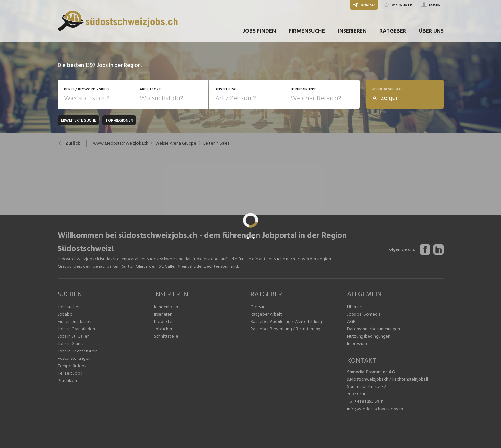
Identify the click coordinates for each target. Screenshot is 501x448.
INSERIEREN (352, 32)
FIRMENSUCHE (307, 32)
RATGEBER (393, 32)
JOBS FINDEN (259, 32)
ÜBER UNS (431, 32)
